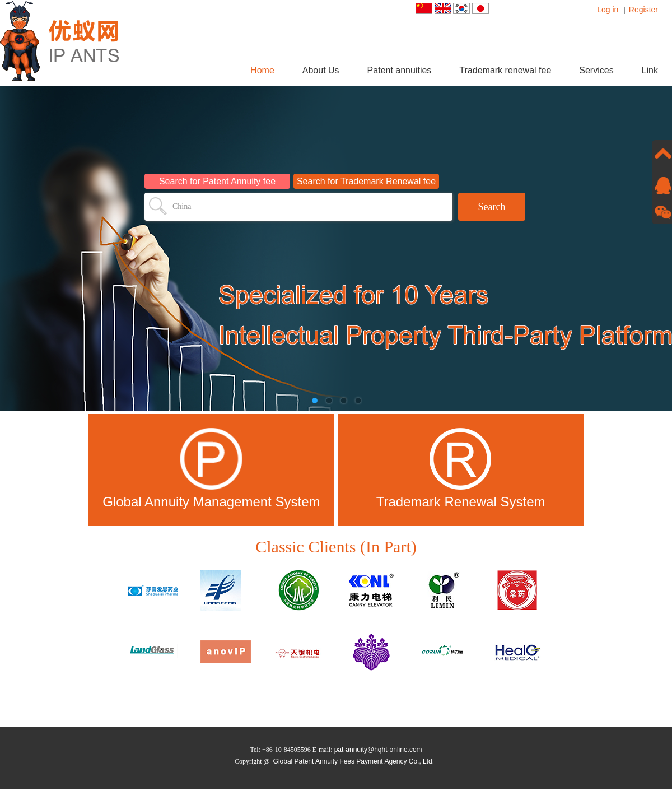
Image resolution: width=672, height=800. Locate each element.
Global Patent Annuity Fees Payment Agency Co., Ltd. (354, 761)
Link (650, 70)
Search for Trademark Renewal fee (366, 181)
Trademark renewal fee (505, 70)
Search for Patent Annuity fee (217, 181)
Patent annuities (400, 70)
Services (596, 70)
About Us (321, 70)
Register (643, 10)
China (182, 206)
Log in (608, 10)
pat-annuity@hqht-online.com (378, 750)
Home (262, 70)
